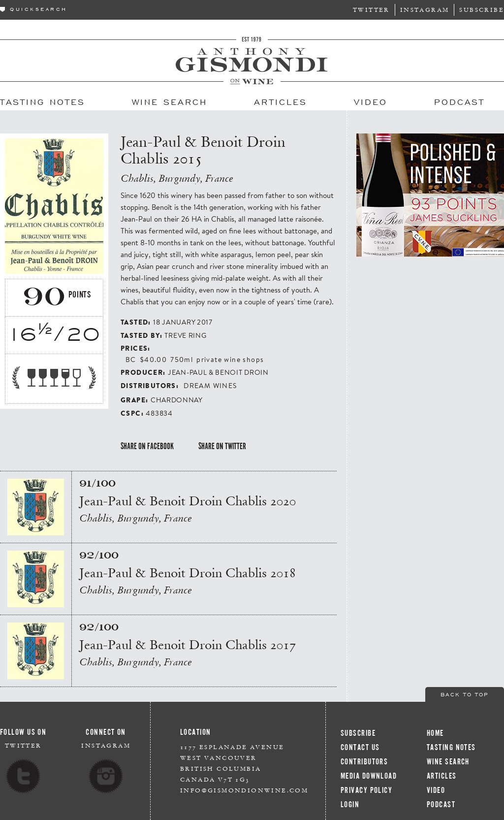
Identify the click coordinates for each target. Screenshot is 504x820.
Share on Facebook (147, 446)
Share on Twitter (222, 446)
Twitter (371, 10)
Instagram (425, 10)
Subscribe (482, 10)
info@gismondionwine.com (244, 790)
